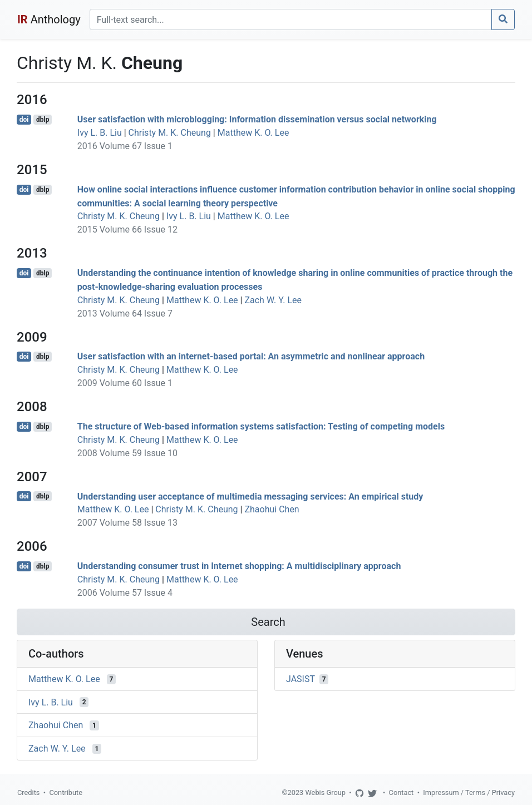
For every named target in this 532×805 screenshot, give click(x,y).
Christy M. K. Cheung (170, 133)
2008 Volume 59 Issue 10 (127, 453)
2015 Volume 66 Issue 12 (127, 229)
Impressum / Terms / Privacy (469, 792)
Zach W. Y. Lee (273, 300)
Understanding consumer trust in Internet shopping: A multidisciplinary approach (239, 566)
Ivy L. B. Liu (100, 133)
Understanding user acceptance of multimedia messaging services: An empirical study (250, 496)
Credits (28, 792)
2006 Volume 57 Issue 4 (125, 593)
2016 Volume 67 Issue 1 (125, 146)
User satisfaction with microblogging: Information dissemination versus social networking (257, 119)
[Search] (291, 19)
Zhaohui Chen (272, 509)
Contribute (66, 792)
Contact (402, 792)
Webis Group (325, 792)
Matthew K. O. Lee (253, 133)
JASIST (301, 679)
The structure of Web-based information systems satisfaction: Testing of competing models (261, 426)
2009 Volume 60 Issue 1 (125, 383)
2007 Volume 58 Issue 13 (127, 523)
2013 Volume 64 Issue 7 (125, 313)
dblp (43, 120)
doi (24, 120)
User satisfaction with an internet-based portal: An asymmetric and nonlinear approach (251, 356)
